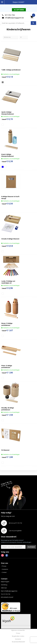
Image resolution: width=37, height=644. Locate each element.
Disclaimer (18, 639)
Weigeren (29, 10)
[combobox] (17, 23)
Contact (4, 572)
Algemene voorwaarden (18, 630)
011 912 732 (10, 15)
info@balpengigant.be (14, 18)
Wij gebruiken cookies (18, 636)
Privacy (4, 566)
